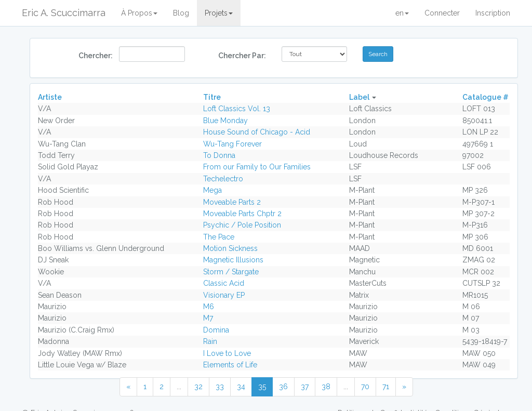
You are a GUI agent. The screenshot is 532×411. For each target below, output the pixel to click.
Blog (181, 13)
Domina (216, 330)
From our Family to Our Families (257, 167)
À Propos (139, 13)
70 (365, 387)
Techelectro (223, 179)
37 (305, 387)
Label (359, 97)
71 (386, 387)
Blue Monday (225, 121)
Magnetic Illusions (233, 260)
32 (198, 387)
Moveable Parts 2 (232, 202)
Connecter (442, 13)
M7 (208, 318)
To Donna (219, 155)
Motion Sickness (230, 248)
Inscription (493, 13)
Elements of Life (230, 365)
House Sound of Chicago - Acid (257, 132)
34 (241, 387)
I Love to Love (227, 353)
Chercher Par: (242, 56)
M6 (209, 307)
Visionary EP (224, 295)
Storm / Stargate (231, 272)
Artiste (50, 97)
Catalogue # (486, 97)
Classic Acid (224, 283)
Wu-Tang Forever (232, 144)
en (402, 13)
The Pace (219, 237)
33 (220, 387)
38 (326, 387)
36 (283, 387)
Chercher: (95, 56)
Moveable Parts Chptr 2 (242, 214)
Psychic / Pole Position (242, 225)
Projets (219, 13)
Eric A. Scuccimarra (64, 13)
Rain (210, 341)
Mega (212, 190)
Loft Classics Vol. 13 (237, 109)
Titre (212, 97)
